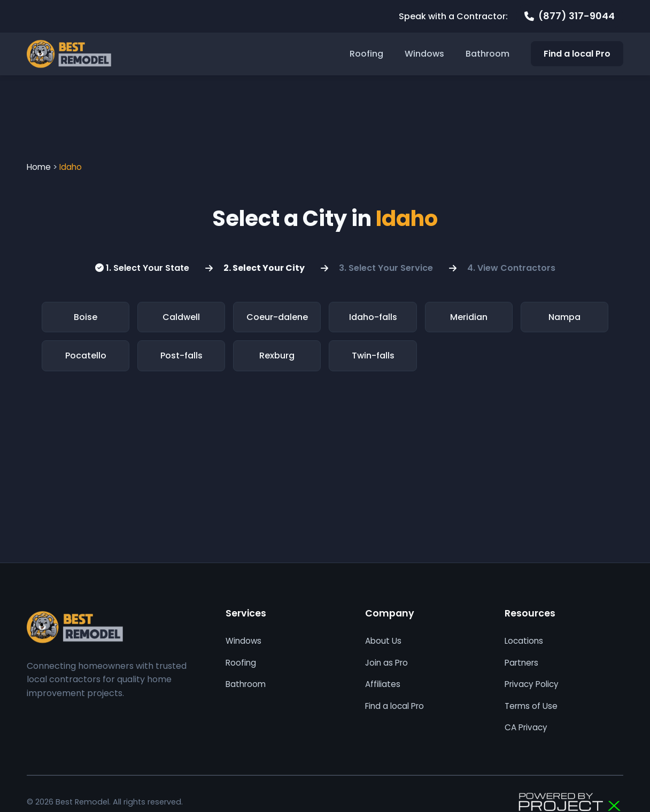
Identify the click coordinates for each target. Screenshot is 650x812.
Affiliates (383, 684)
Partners (521, 663)
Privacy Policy (532, 684)
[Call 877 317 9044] (570, 16)
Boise (86, 317)
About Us (383, 641)
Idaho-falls (373, 317)
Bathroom (487, 54)
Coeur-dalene (277, 317)
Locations (524, 641)
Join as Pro (386, 663)
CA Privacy (526, 727)
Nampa (564, 317)
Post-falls (181, 356)
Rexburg (277, 356)
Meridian (469, 317)
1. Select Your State (142, 268)
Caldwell (181, 317)
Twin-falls (373, 356)
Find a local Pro (577, 54)
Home (39, 167)
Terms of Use (531, 706)
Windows (424, 54)
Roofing (366, 54)
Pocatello (86, 356)
